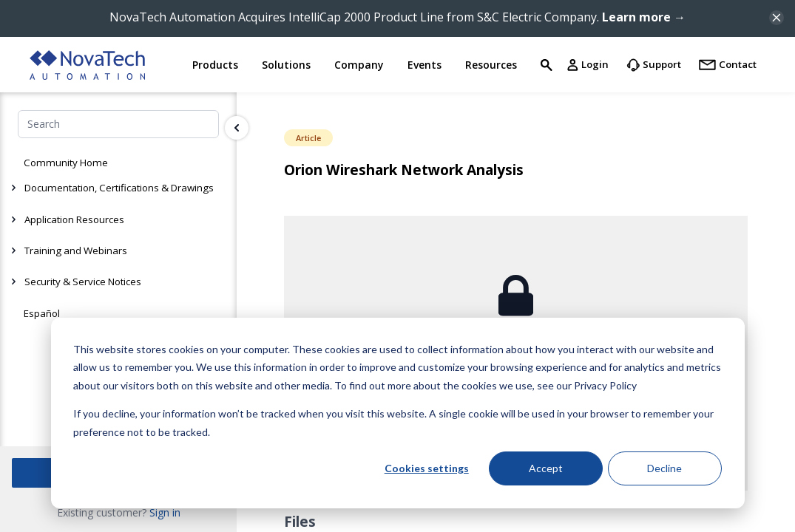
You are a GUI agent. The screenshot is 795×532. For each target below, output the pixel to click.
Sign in (165, 512)
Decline (664, 468)
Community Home (66, 163)
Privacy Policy (605, 385)
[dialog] (398, 413)
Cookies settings (427, 468)
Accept (546, 468)
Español (42, 313)
